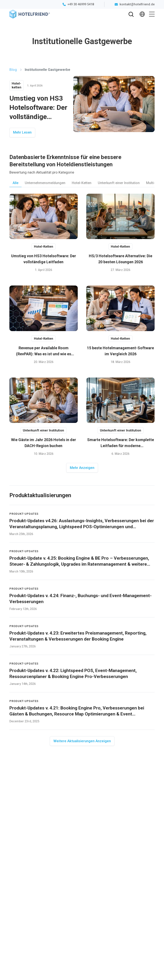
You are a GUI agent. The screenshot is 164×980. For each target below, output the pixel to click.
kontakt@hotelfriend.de (137, 4)
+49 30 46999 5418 (81, 4)
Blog (14, 70)
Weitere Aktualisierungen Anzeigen (82, 741)
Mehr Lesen (22, 132)
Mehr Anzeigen (82, 468)
